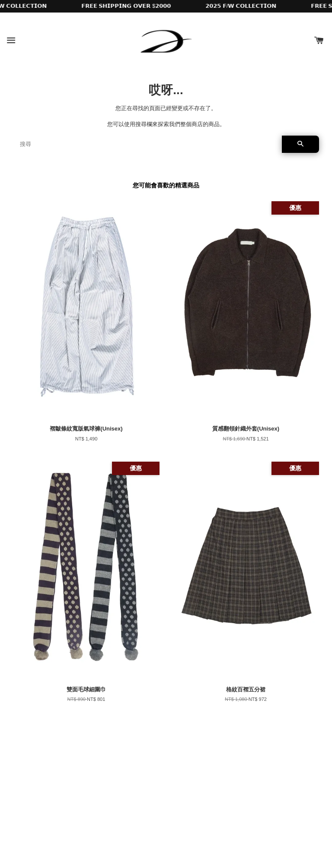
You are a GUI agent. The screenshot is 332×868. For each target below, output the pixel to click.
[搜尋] (147, 144)
